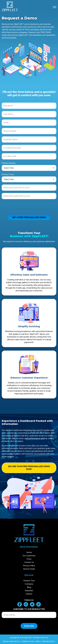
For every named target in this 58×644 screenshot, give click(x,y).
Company (29, 584)
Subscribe (29, 626)
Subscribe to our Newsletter (29, 609)
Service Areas (29, 569)
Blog (29, 587)
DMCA (38, 641)
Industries (29, 591)
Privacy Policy (29, 566)
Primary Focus (8, 174)
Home (29, 552)
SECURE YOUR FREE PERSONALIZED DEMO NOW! (29, 468)
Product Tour (29, 581)
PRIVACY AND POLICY (11, 641)
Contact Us (29, 562)
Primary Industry (9, 163)
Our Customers (29, 556)
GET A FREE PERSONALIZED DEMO (29, 217)
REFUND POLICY (49, 641)
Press (29, 559)
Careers (29, 594)
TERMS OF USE (28, 641)
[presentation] (19, 206)
